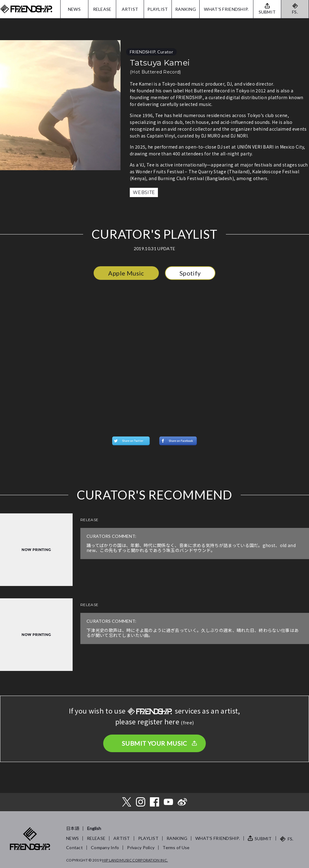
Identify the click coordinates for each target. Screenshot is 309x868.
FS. (295, 12)
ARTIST (130, 9)
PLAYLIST (158, 9)
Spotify (190, 273)
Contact (74, 847)
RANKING (186, 9)
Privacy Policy (141, 847)
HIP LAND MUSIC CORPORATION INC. (135, 860)
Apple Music (126, 273)
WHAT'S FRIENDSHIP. (226, 9)
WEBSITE (144, 192)
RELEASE (102, 9)
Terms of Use (176, 847)
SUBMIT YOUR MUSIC (154, 743)
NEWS (74, 9)
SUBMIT (263, 839)
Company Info (105, 847)
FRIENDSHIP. (26, 9)
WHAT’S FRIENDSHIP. (218, 838)
